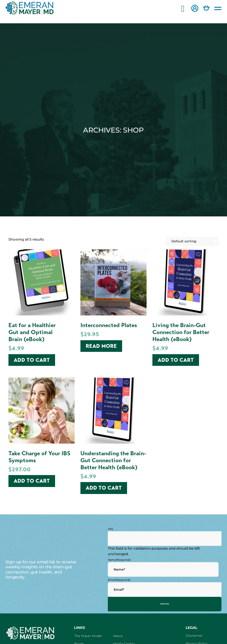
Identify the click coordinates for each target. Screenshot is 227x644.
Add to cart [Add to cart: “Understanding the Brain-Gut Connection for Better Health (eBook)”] (104, 488)
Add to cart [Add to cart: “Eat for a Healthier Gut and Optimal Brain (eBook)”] (32, 360)
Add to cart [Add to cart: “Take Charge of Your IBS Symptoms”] (32, 481)
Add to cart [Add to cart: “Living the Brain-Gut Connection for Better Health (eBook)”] (176, 360)
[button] (183, 9)
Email (119, 580)
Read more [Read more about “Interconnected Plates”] (101, 346)
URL (111, 529)
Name (119, 560)
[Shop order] (192, 241)
